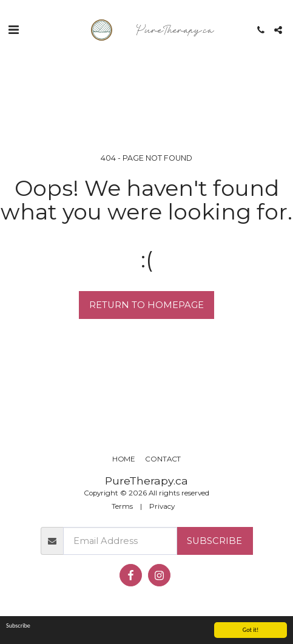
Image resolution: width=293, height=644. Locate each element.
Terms (122, 506)
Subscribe (214, 541)
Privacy (162, 506)
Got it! (251, 630)
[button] (13, 30)
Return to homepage (146, 305)
